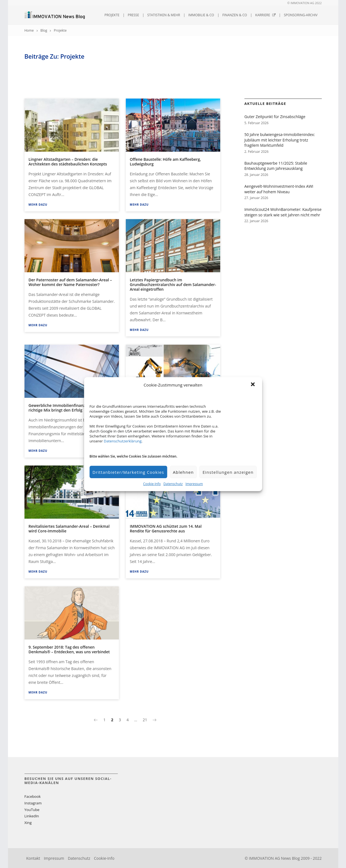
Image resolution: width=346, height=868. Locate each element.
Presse (133, 15)
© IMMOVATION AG (301, 3)
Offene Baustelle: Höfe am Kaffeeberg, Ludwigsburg (165, 162)
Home (29, 30)
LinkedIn (32, 816)
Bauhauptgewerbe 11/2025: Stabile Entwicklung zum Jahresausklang (276, 166)
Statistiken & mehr (164, 15)
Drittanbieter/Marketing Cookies (128, 472)
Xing (28, 823)
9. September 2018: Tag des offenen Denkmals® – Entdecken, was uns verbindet (69, 649)
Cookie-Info (152, 484)
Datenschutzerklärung (123, 441)
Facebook (33, 796)
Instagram (33, 803)
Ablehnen (183, 472)
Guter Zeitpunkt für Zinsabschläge (275, 117)
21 (145, 720)
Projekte (112, 15)
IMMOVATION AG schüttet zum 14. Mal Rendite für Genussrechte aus (166, 529)
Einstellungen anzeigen (228, 472)
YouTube (32, 810)
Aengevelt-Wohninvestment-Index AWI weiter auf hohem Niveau (279, 189)
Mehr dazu (38, 205)
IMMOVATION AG (264, 858)
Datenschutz (173, 484)
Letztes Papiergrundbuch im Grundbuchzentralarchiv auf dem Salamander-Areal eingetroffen (173, 285)
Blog (44, 30)
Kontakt (33, 858)
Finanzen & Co (235, 15)
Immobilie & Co (201, 15)
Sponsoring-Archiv (301, 15)
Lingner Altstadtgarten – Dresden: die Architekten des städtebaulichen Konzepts (68, 162)
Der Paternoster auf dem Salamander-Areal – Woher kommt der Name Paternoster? (70, 282)
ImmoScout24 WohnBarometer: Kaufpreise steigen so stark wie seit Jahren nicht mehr (283, 212)
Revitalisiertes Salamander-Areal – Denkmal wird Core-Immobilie (69, 529)
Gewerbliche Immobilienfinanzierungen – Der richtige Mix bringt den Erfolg (71, 408)
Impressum (194, 484)
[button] (253, 385)
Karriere (265, 15)
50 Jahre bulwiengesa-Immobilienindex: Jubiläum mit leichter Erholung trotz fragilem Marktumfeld (280, 140)
